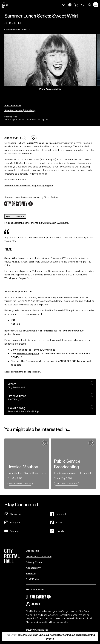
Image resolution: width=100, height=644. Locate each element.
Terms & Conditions (44, 350)
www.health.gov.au (28, 353)
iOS (13, 320)
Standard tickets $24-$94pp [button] (20, 110)
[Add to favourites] (34, 138)
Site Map (31, 573)
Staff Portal (33, 579)
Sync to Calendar (15, 216)
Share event (15, 138)
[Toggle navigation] (96, 5)
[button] (49, 94)
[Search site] (90, 5)
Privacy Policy (34, 562)
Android (15, 324)
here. (66, 223)
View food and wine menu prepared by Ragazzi (29, 185)
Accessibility (33, 568)
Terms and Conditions (39, 556)
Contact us (32, 551)
